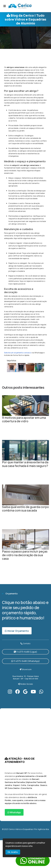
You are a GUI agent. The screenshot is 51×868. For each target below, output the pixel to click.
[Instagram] (10, 692)
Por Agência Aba (42, 829)
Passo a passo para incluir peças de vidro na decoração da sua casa (25, 555)
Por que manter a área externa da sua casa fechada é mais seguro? (25, 464)
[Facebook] (18, 692)
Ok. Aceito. (13, 852)
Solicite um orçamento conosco (18, 353)
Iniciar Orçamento (17, 631)
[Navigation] (5, 6)
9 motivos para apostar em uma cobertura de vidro (24, 419)
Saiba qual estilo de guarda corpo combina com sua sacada (25, 509)
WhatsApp (14, 812)
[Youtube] (33, 692)
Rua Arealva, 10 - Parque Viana (26, 676)
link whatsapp (33, 861)
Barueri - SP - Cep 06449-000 (26, 679)
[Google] (25, 692)
